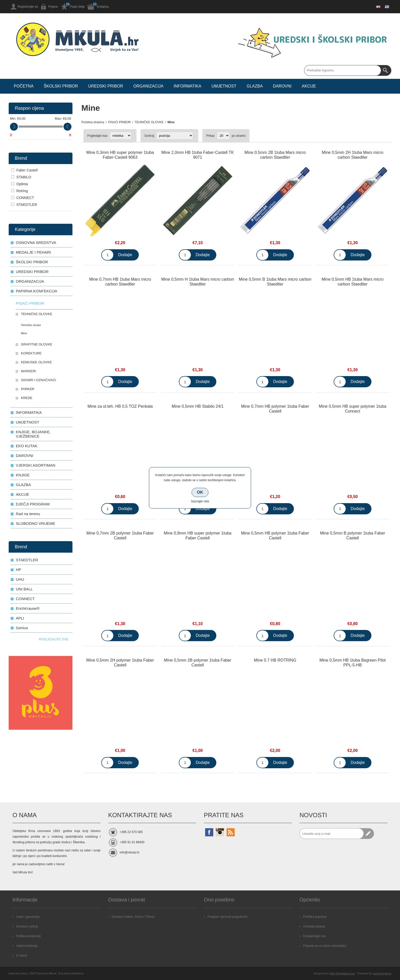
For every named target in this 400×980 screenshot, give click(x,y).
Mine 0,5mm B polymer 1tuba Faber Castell (352, 536)
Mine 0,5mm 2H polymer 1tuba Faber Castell (120, 663)
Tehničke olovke (31, 325)
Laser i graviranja (28, 917)
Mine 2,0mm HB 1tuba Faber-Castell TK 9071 (197, 155)
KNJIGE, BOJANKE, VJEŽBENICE (33, 434)
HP (18, 570)
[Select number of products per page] (223, 136)
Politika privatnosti (28, 936)
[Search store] (343, 70)
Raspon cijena (29, 108)
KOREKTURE (31, 353)
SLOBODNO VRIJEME (35, 523)
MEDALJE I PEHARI (33, 252)
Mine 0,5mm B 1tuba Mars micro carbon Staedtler (275, 282)
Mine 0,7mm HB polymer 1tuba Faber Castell (275, 409)
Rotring (22, 191)
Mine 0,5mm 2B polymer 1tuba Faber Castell (198, 663)
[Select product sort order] (175, 136)
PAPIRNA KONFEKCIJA (36, 291)
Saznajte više (200, 501)
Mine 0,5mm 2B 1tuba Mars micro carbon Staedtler (275, 155)
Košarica (103, 7)
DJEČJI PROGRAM (33, 504)
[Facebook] (209, 832)
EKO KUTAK (27, 446)
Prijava (53, 7)
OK (200, 492)
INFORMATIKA (29, 412)
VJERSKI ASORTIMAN (36, 465)
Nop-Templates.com (342, 973)
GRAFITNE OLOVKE (37, 344)
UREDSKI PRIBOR (32, 272)
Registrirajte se (28, 7)
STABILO (24, 177)
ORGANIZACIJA (30, 281)
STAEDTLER (27, 205)
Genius (22, 628)
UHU (20, 579)
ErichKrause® (28, 608)
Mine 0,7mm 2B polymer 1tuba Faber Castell (120, 536)
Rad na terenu (28, 514)
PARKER (28, 389)
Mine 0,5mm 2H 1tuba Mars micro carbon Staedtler (353, 155)
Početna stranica (93, 122)
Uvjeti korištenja (27, 946)
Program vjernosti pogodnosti (227, 917)
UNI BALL (24, 589)
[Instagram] (220, 832)
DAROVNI (24, 456)
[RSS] (231, 832)
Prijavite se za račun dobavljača (325, 946)
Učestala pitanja (314, 926)
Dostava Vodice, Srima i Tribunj (133, 917)
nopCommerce (382, 973)
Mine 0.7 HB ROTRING (275, 660)
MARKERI (28, 371)
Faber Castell (27, 170)
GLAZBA (23, 485)
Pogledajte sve (54, 639)
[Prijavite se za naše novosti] (332, 834)
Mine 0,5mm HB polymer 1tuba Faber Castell (275, 536)
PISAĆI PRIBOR (30, 303)
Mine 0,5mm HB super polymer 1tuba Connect (353, 409)
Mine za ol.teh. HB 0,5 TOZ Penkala (120, 406)
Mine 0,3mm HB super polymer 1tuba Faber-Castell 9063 (120, 155)
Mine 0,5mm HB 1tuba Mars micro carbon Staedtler (353, 282)
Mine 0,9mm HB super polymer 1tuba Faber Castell (198, 536)
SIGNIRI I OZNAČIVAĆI (39, 380)
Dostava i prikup (27, 926)
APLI (20, 618)
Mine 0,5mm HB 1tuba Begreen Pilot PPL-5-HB (353, 663)
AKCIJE (23, 494)
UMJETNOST (28, 422)
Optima (22, 184)
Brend (21, 158)
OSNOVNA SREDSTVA (36, 243)
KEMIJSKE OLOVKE (36, 362)
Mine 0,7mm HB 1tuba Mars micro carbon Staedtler (120, 282)
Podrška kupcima (315, 917)
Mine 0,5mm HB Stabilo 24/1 (198, 406)
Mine (24, 333)
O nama (22, 956)
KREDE (27, 398)
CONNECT (25, 198)
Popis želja (77, 7)
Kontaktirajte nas (314, 936)
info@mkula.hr (130, 852)
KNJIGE (23, 475)
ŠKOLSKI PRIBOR (32, 262)
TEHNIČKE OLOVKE (37, 314)
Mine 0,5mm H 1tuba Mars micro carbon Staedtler (198, 282)
